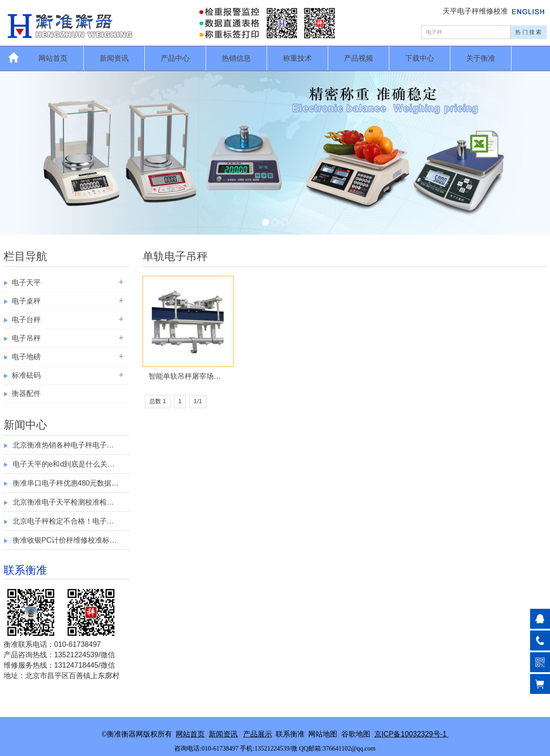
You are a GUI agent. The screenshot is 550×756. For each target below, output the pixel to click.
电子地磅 (26, 357)
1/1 (198, 401)
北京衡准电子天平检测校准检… (63, 502)
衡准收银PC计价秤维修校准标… (65, 540)
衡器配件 (26, 393)
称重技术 (297, 58)
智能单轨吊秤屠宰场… (185, 376)
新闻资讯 (114, 58)
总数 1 (158, 401)
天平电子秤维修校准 (476, 11)
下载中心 (420, 58)
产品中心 (175, 58)
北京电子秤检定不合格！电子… (63, 521)
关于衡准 (481, 58)
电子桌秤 (26, 301)
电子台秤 (26, 320)
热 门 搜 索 (528, 32)
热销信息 (236, 58)
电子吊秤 (26, 338)
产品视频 (359, 58)
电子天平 (26, 282)
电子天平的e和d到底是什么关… (64, 464)
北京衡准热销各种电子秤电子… (63, 445)
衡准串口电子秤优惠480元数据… (66, 483)
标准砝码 (26, 375)
